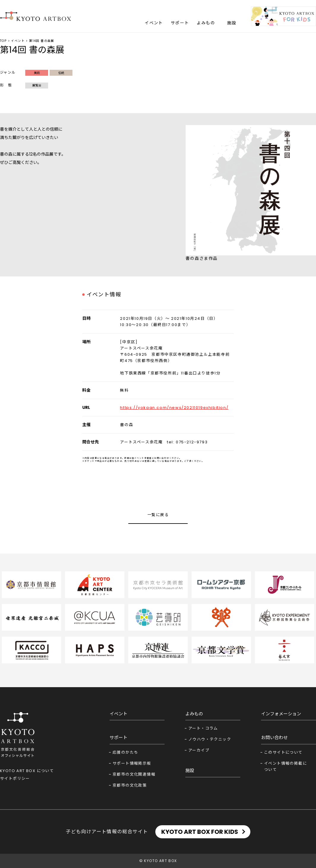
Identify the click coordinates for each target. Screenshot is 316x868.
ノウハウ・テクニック (210, 739)
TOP (3, 41)
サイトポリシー (15, 778)
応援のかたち (125, 752)
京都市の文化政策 (130, 785)
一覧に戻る (158, 515)
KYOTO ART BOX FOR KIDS (200, 832)
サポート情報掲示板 (132, 763)
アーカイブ (199, 750)
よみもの (206, 23)
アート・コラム (203, 728)
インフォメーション (281, 714)
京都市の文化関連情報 (134, 774)
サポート (180, 23)
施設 (232, 23)
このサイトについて (283, 752)
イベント (154, 23)
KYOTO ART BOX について (27, 771)
